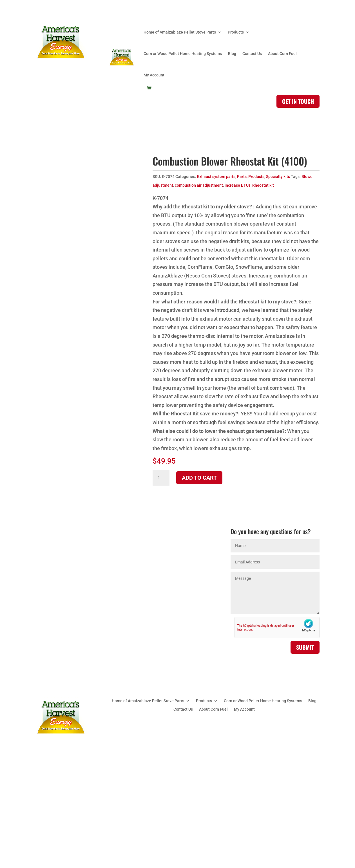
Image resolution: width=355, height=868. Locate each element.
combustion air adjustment (199, 185)
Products (236, 32)
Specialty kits (278, 177)
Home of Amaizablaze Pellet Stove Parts (180, 32)
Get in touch (298, 101)
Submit (305, 647)
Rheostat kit (263, 185)
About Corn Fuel (282, 54)
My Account (154, 75)
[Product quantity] (161, 478)
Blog (232, 54)
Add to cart (199, 478)
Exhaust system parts (216, 177)
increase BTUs (238, 185)
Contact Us (252, 54)
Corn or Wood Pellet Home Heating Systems (183, 54)
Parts (242, 177)
